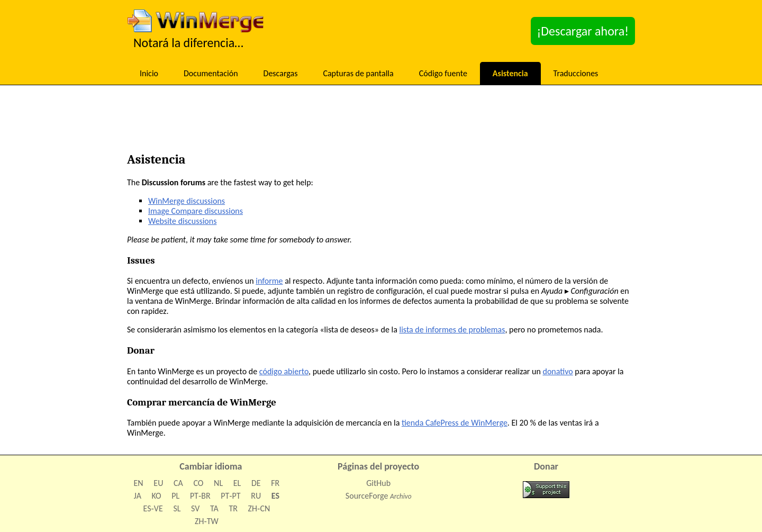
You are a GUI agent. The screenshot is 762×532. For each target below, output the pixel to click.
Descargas (281, 73)
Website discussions (182, 221)
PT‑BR (200, 496)
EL (237, 483)
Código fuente (443, 73)
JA (138, 496)
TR (233, 508)
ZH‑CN (259, 508)
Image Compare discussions (196, 211)
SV (195, 508)
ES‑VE (153, 508)
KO (157, 496)
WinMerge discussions (187, 201)
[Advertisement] (381, 122)
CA (178, 483)
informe (269, 281)
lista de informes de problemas (452, 330)
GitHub (378, 483)
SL (177, 508)
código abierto (284, 371)
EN (139, 483)
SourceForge (367, 496)
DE (256, 483)
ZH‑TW (207, 521)
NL (218, 483)
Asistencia (510, 73)
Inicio (149, 73)
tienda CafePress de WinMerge (455, 423)
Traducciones (576, 73)
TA (214, 508)
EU (158, 483)
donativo (557, 371)
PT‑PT (230, 496)
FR (275, 483)
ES (275, 496)
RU (256, 496)
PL (175, 496)
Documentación (211, 73)
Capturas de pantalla (358, 73)
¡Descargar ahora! (583, 31)
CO (198, 483)
